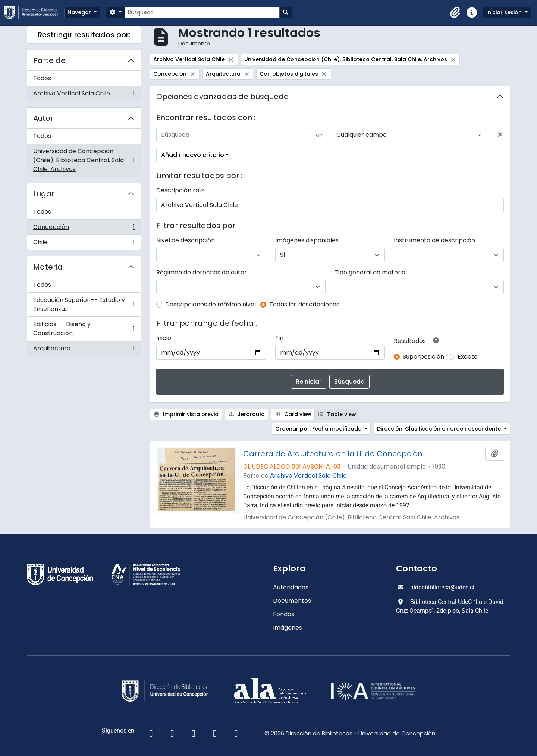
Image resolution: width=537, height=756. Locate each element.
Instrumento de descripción (434, 240)
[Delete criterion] (500, 135)
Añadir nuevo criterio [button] (193, 155)
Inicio (164, 338)
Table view (337, 414)
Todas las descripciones (304, 304)
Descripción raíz (180, 190)
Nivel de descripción (186, 240)
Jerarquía (247, 414)
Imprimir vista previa (186, 414)
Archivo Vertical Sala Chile (84, 95)
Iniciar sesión (505, 12)
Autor (43, 118)
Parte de (49, 60)
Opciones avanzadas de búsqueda (223, 97)
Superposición (423, 357)
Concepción (84, 229)
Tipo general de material (371, 272)
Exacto (468, 357)
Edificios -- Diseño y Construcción (84, 329)
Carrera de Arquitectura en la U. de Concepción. (334, 454)
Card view (293, 414)
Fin (279, 338)
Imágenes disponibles (307, 240)
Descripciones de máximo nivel (211, 304)
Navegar (80, 12)
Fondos (284, 614)
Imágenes (288, 628)
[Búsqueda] (202, 12)
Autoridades (291, 587)
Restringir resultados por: (84, 35)
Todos (42, 78)
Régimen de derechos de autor (202, 272)
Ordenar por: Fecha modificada (319, 429)
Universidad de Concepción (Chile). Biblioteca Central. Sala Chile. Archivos (84, 160)
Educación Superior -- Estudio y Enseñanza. (84, 304)
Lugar (44, 194)
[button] (455, 13)
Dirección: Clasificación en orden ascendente (440, 429)
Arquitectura (84, 350)
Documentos (292, 601)
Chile (84, 244)
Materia (48, 267)
